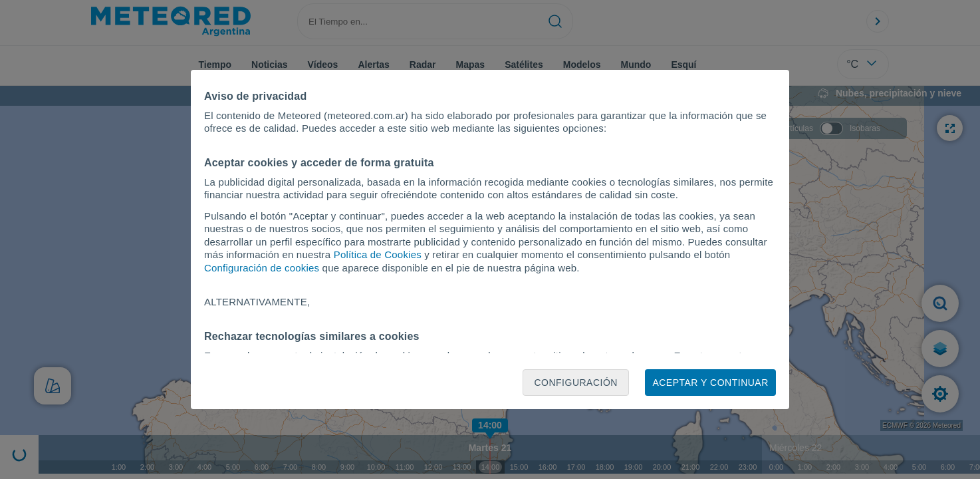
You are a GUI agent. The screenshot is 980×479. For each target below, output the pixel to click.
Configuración (576, 383)
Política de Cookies (378, 254)
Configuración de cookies (262, 268)
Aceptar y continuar (710, 383)
